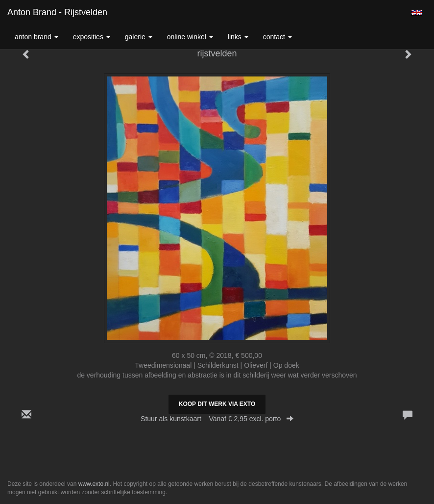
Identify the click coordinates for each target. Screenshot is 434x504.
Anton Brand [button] (36, 37)
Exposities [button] (92, 37)
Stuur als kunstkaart (217, 419)
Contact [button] (277, 37)
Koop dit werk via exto (217, 404)
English (417, 13)
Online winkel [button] (190, 37)
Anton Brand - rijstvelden (57, 12)
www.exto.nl (94, 484)
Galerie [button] (139, 37)
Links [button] (238, 37)
